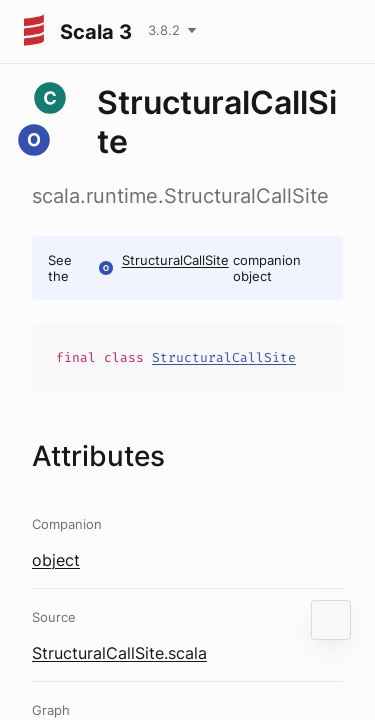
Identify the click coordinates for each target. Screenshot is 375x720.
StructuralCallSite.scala (119, 653)
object (56, 560)
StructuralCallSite (175, 260)
